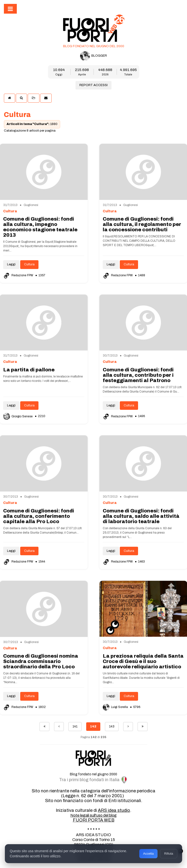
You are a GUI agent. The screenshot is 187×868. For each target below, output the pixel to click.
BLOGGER (93, 56)
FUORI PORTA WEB (94, 820)
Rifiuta (169, 854)
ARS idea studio (114, 810)
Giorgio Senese (18, 416)
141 (75, 726)
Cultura (29, 264)
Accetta (148, 854)
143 (112, 726)
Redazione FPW (19, 275)
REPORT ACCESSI (93, 85)
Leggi (11, 264)
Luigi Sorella (116, 707)
